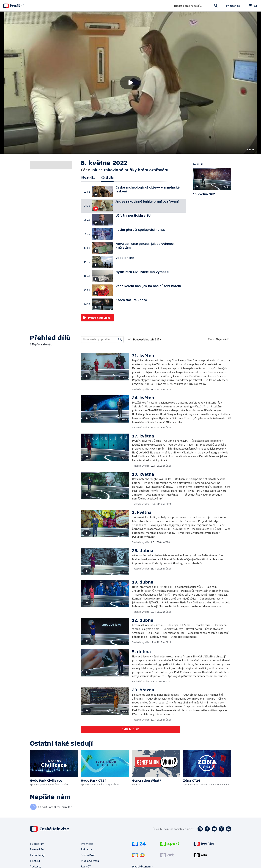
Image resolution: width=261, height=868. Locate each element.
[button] (130, 83)
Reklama (86, 849)
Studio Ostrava (90, 861)
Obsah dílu (88, 177)
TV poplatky (37, 855)
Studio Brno (88, 855)
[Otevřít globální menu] (253, 6)
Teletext (35, 861)
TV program (37, 844)
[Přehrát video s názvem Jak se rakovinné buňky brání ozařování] (131, 83)
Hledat (215, 7)
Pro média (87, 844)
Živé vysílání (37, 849)
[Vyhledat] (120, 339)
